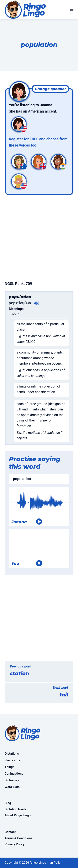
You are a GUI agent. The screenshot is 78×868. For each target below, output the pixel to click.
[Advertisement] (39, 237)
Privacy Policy (15, 844)
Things (10, 767)
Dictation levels (16, 809)
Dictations (12, 754)
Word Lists (12, 787)
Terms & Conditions (19, 838)
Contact (10, 832)
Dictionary (12, 780)
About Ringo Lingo (18, 815)
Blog (8, 803)
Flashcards (12, 760)
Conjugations (14, 774)
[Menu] (72, 9)
